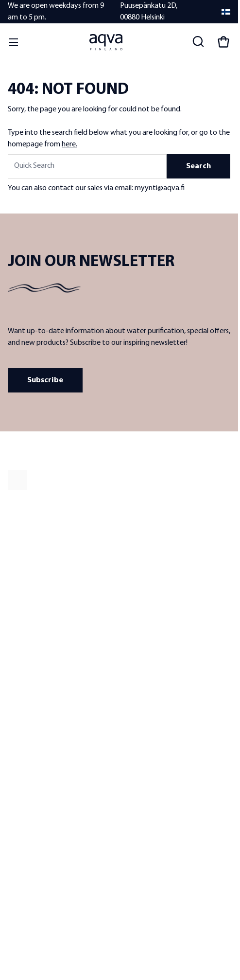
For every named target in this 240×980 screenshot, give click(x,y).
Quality (18, 621)
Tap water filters (141, 607)
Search (198, 166)
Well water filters (142, 621)
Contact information (37, 708)
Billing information (34, 790)
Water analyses (141, 675)
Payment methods (34, 763)
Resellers (20, 634)
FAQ (14, 722)
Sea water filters (141, 648)
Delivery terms (28, 736)
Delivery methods (33, 776)
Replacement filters (146, 662)
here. (69, 144)
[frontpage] (95, 480)
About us (21, 607)
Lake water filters (143, 634)
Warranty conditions (37, 749)
